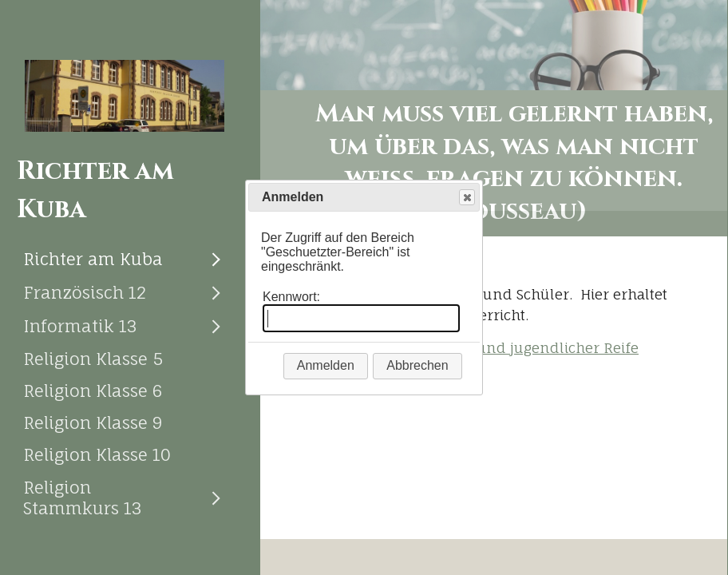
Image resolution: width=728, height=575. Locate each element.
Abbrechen (417, 365)
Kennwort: (291, 297)
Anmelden (326, 365)
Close (466, 198)
